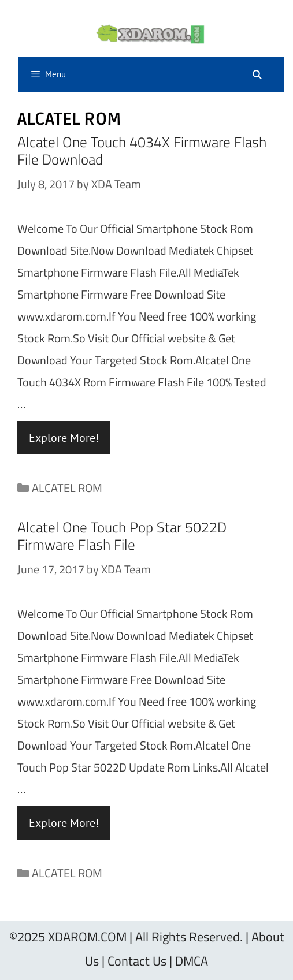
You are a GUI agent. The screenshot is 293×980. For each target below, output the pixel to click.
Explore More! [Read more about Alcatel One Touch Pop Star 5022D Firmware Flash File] (64, 823)
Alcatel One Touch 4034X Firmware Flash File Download (142, 151)
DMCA (192, 961)
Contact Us (137, 961)
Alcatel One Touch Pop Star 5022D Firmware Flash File (122, 536)
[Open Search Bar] (257, 75)
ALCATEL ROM (67, 488)
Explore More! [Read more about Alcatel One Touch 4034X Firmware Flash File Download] (64, 438)
